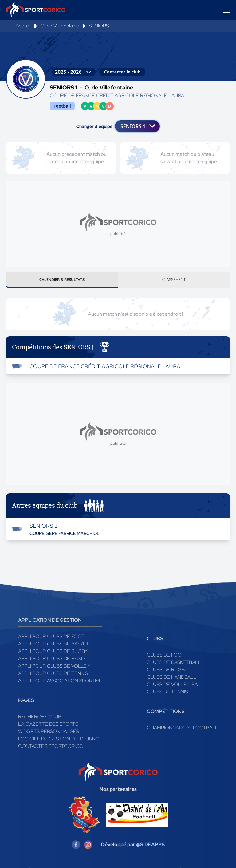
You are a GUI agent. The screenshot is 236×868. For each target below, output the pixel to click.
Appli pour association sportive (60, 683)
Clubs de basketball (174, 665)
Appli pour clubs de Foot (51, 639)
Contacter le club (122, 72)
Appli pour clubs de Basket (54, 646)
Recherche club (40, 719)
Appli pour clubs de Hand (51, 661)
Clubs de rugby (167, 672)
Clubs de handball (171, 679)
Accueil (23, 26)
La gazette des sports (48, 726)
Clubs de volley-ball (175, 687)
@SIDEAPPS (150, 847)
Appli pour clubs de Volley (54, 668)
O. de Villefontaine (60, 26)
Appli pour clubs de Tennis (53, 676)
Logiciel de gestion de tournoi (59, 741)
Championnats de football (182, 730)
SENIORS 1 (100, 26)
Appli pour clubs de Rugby (53, 654)
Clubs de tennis (167, 694)
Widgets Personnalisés (49, 734)
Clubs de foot (166, 657)
